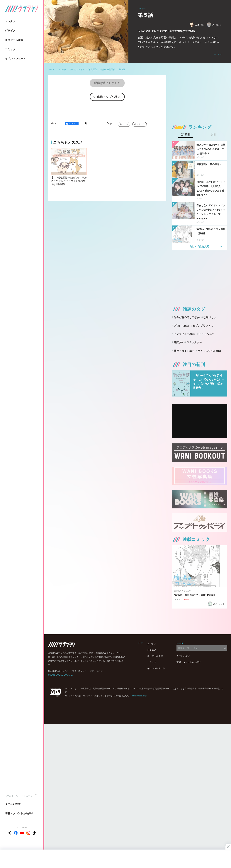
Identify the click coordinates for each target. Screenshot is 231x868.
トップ (51, 69)
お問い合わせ (96, 671)
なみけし (210, 317)
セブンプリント (203, 326)
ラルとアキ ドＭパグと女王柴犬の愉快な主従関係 (92, 69)
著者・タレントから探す (19, 813)
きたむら (214, 25)
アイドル (207, 334)
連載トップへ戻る (109, 97)
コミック (10, 49)
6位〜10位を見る (199, 246)
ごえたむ (197, 25)
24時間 (186, 135)
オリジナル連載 (14, 40)
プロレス (181, 326)
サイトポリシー (79, 671)
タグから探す (13, 804)
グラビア (10, 31)
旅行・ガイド (184, 351)
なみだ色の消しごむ (187, 317)
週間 (213, 135)
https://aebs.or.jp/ (139, 696)
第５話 (122, 69)
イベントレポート (15, 59)
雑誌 (178, 342)
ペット (125, 124)
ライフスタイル (209, 351)
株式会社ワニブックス (58, 671)
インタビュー (185, 334)
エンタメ (10, 21)
